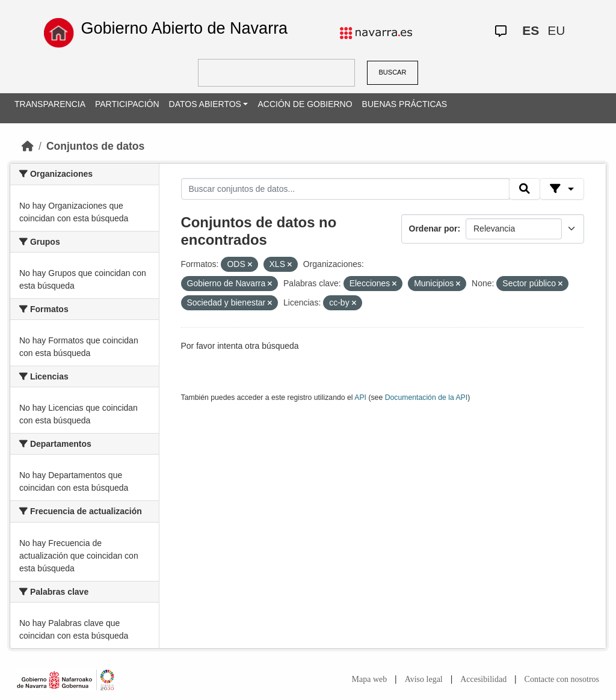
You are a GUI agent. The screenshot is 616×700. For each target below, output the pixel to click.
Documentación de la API (427, 398)
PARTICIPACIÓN (127, 104)
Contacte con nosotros (562, 679)
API (360, 398)
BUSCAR (393, 72)
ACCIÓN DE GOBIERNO (305, 104)
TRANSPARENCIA (50, 104)
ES (531, 30)
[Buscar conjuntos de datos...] (345, 189)
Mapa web (370, 679)
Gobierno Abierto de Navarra (184, 28)
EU (556, 30)
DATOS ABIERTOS (205, 104)
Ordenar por (433, 229)
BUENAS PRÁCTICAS (405, 104)
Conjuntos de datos (95, 146)
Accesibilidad (483, 679)
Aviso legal (424, 679)
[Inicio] (28, 146)
